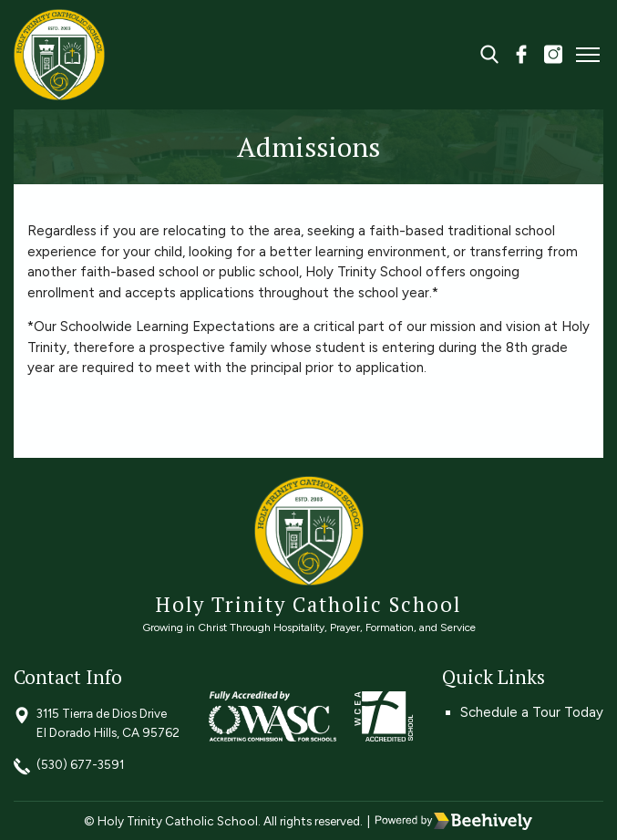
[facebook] (521, 57)
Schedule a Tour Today (532, 712)
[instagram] (553, 57)
